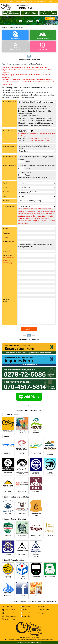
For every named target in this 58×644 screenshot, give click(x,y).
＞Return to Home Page (20, 602)
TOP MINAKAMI (23, 7)
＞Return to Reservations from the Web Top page (42, 602)
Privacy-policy (43, 613)
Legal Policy (26, 616)
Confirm (29, 329)
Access (25, 610)
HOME (4, 27)
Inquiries (41, 606)
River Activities (10, 610)
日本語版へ (51, 18)
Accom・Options (11, 619)
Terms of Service (28, 613)
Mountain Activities (11, 613)
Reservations (27, 606)
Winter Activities (10, 616)
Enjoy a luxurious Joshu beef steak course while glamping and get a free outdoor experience (34, 107)
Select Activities (8, 606)
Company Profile (44, 610)
